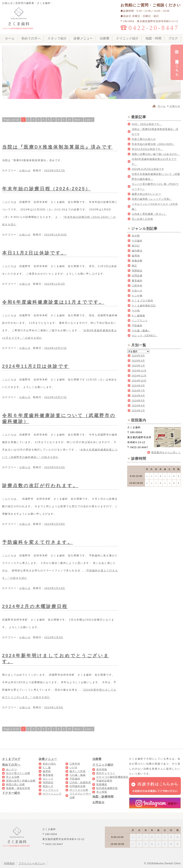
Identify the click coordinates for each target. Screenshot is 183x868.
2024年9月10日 (55, 467)
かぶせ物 (137, 296)
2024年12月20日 (56, 235)
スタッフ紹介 (57, 38)
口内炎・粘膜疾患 (80, 782)
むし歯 (47, 767)
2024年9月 (138, 386)
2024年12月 (139, 371)
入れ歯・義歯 (78, 775)
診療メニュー (83, 38)
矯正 (134, 266)
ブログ (173, 38)
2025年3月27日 (55, 170)
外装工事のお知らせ (144, 139)
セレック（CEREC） (145, 336)
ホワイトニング (52, 794)
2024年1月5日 (54, 707)
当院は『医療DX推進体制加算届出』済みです (57, 147)
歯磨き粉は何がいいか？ (146, 194)
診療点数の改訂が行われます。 (40, 485)
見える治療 (13, 777)
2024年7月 (138, 391)
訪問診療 (137, 276)
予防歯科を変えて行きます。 (38, 542)
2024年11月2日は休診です (36, 366)
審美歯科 (137, 281)
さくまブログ (11, 759)
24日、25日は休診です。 (147, 124)
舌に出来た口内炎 (142, 219)
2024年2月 (138, 411)
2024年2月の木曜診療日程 (35, 606)
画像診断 (137, 261)
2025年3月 (138, 361)
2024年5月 (138, 401)
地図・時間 (154, 38)
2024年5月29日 (55, 524)
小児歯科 (137, 241)
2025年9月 (138, 356)
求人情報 (102, 792)
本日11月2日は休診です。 (34, 253)
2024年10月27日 (56, 348)
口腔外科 (137, 286)
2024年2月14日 (55, 588)
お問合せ (98, 802)
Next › (78, 120)
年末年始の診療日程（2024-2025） (46, 189)
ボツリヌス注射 (79, 790)
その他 (136, 311)
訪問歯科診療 (78, 786)
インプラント (140, 321)
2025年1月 (138, 366)
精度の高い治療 (15, 784)
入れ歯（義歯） (141, 331)
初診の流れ (49, 764)
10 (70, 120)
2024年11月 (139, 376)
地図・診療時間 (103, 797)
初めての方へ (31, 38)
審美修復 (48, 775)
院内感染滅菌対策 (107, 788)
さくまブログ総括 (142, 301)
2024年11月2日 (55, 284)
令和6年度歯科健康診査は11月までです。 (53, 302)
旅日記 (136, 246)
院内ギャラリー (106, 773)
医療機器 (102, 784)
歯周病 (136, 256)
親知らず (48, 786)
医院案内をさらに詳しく (166, 452)
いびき (74, 767)
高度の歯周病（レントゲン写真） (152, 199)
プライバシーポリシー (32, 863)
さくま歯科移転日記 (144, 306)
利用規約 (9, 863)
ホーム (10, 38)
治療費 (105, 38)
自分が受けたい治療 (18, 773)
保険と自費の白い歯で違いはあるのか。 (156, 154)
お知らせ (25, 170)
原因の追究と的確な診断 (21, 781)
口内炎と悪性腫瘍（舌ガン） (149, 214)
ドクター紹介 (11, 793)
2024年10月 (139, 381)
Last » (89, 120)
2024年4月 (138, 406)
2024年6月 (138, 396)
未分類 (136, 236)
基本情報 (102, 769)
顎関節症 (137, 271)
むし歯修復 (138, 316)
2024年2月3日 (54, 637)
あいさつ (11, 769)
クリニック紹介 (127, 38)
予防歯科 (137, 326)
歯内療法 (137, 251)
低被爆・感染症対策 (18, 788)
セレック (48, 779)
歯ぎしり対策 (78, 771)
